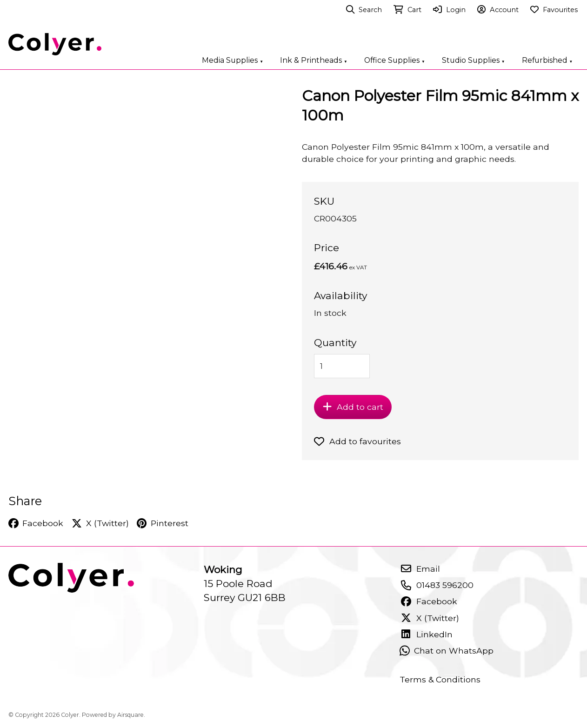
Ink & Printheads (314, 60)
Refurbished (547, 60)
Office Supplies (395, 60)
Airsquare (130, 715)
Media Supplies (233, 60)
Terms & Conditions (440, 679)
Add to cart (353, 407)
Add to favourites (357, 441)
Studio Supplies (474, 60)
